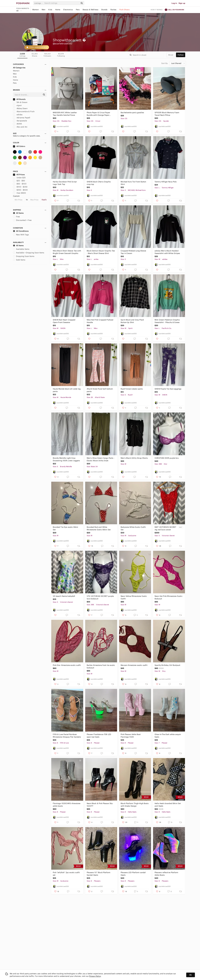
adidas (18, 115)
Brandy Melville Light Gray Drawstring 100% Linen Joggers (66, 459)
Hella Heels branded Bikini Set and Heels (168, 805)
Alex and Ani (20, 127)
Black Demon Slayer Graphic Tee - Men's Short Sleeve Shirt (101, 252)
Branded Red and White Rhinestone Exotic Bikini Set (99, 528)
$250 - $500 (20, 190)
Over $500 (20, 193)
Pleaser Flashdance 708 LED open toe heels (99, 736)
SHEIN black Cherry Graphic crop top (99, 183)
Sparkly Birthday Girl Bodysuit (167, 665)
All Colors (19, 146)
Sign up (182, 3)
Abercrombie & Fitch (24, 112)
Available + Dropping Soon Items (29, 253)
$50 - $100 (20, 184)
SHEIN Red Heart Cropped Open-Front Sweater (64, 321)
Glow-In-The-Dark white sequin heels (168, 736)
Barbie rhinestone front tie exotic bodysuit (101, 666)
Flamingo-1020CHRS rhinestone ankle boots (67, 805)
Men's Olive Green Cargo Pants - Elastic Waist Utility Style (101, 459)
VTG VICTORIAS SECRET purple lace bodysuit (100, 597)
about (171, 55)
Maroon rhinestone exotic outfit (134, 665)
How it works (157, 10)
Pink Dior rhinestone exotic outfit (67, 665)
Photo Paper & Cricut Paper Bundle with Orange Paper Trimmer (98, 114)
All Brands (19, 99)
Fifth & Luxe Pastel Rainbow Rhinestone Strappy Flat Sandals (67, 736)
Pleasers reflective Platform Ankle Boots (166, 874)
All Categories (19, 68)
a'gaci (17, 105)
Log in (174, 3)
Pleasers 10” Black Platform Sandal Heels (99, 874)
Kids (50, 10)
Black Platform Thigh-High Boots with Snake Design (135, 805)
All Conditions (21, 231)
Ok (190, 975)
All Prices (19, 175)
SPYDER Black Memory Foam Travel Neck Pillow (167, 114)
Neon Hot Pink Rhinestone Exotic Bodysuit (168, 597)
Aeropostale (20, 121)
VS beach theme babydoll (64, 596)
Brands (104, 10)
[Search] (62, 3)
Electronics (68, 10)
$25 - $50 (19, 181)
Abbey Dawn (20, 108)
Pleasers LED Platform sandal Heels (133, 874)
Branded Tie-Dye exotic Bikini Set (65, 528)
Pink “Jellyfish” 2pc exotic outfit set (66, 874)
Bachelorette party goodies (132, 113)
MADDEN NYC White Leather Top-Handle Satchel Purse (65, 114)
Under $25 (19, 178)
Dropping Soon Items (24, 256)
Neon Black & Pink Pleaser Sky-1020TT (100, 805)
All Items (18, 213)
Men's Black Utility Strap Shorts (134, 458)
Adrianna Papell (22, 118)
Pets (78, 10)
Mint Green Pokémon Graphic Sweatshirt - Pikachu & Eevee (167, 321)
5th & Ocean (20, 102)
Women (35, 10)
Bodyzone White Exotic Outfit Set (133, 528)
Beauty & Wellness (91, 10)
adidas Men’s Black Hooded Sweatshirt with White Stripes (167, 252)
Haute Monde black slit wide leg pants (67, 390)
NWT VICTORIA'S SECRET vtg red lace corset (165, 528)
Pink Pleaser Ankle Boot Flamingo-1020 (131, 736)
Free (16, 217)
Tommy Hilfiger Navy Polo (166, 182)
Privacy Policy (95, 976)
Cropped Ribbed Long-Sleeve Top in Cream (133, 252)
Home (58, 10)
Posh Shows (124, 10)
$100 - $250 (20, 187)
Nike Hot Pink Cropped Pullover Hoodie (100, 321)
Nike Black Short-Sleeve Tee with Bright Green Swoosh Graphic (67, 252)
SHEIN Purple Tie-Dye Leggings (168, 389)
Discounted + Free (22, 220)
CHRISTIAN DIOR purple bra (167, 458)
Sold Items (19, 260)
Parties (113, 10)
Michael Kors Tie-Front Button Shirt (133, 183)
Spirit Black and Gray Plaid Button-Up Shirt (132, 321)
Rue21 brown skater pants (132, 389)
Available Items (21, 249)
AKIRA (17, 124)
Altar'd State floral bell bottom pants (100, 390)
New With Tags (21, 235)
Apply (44, 200)
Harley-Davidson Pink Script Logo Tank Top (65, 183)
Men (43, 10)
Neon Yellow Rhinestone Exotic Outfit (134, 597)
